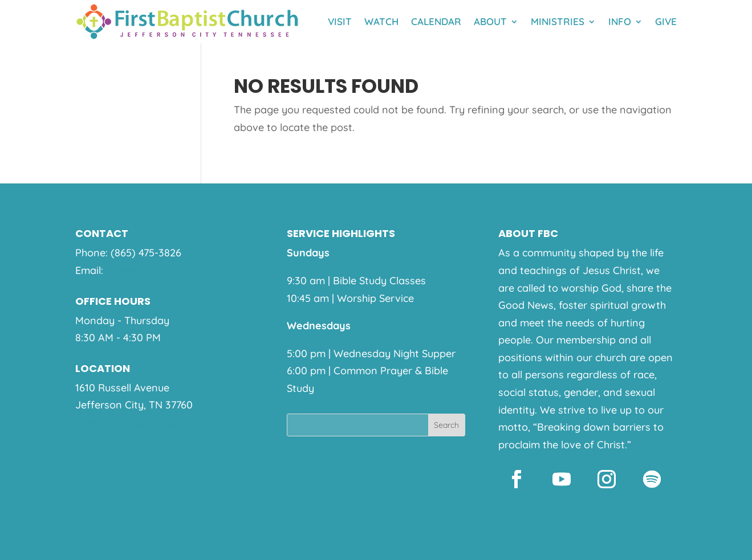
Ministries (558, 21)
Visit (340, 21)
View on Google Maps (127, 422)
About (490, 21)
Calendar (436, 21)
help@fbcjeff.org (146, 270)
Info (620, 21)
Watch (381, 21)
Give (666, 21)
